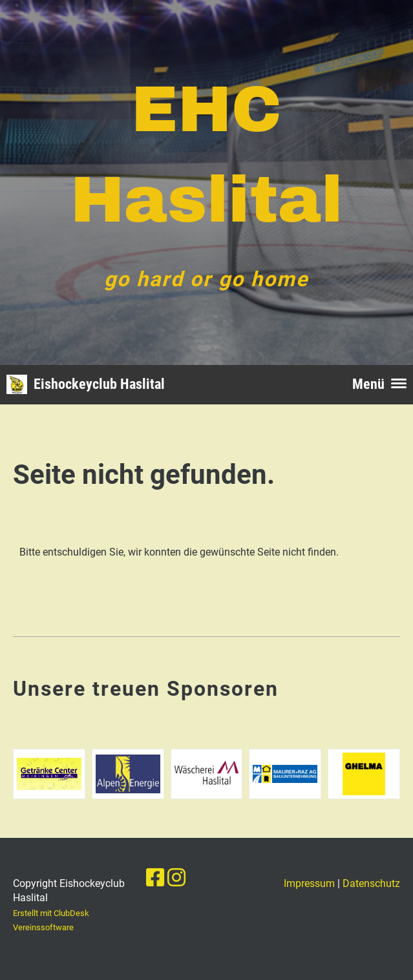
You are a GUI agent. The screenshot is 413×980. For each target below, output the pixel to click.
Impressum (309, 883)
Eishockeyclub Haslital (99, 384)
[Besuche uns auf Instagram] (176, 878)
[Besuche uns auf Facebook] (155, 878)
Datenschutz (371, 883)
